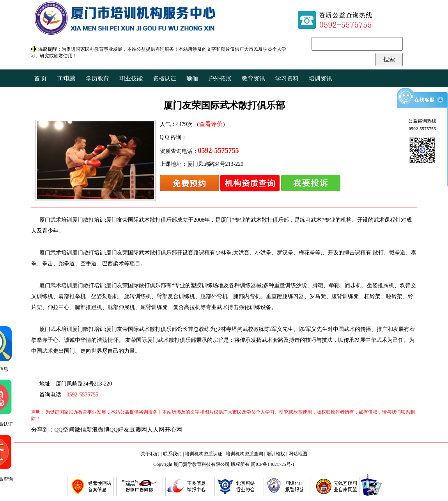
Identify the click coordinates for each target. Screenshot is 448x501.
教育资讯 (253, 78)
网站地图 (298, 454)
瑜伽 (192, 78)
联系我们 (172, 454)
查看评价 (211, 124)
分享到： (43, 430)
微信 (80, 430)
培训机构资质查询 (244, 454)
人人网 (156, 430)
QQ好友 (120, 430)
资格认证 (165, 78)
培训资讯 (321, 78)
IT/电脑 (66, 78)
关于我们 (150, 454)
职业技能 (131, 78)
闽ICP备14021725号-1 (273, 464)
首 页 (41, 78)
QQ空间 (65, 430)
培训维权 (276, 454)
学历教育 (97, 78)
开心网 (173, 430)
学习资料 (287, 78)
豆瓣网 (138, 430)
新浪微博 (98, 430)
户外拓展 (220, 78)
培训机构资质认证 (204, 454)
